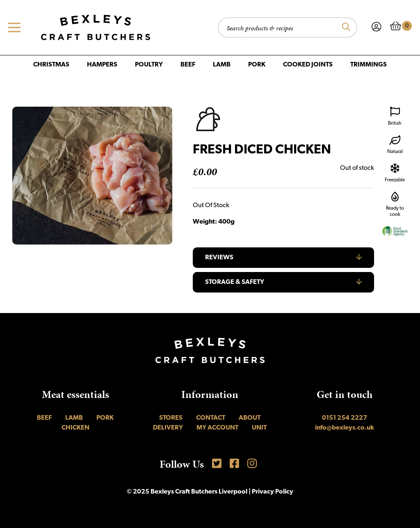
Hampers (102, 65)
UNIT (259, 428)
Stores (171, 418)
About (250, 418)
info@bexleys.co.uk (345, 428)
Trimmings (369, 65)
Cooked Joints (308, 65)
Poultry (149, 65)
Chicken (75, 428)
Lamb (222, 65)
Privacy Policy (273, 492)
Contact (211, 418)
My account (217, 428)
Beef (188, 65)
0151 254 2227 (345, 418)
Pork (257, 65)
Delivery (168, 428)
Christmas (51, 65)
